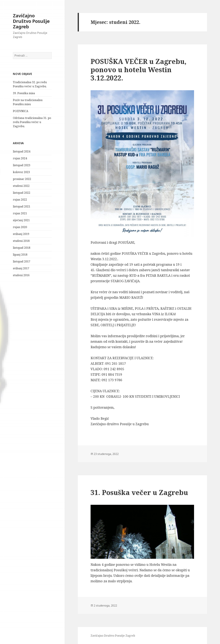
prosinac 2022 (22, 179)
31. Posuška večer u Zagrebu (139, 492)
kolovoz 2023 (21, 172)
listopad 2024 (22, 151)
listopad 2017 (22, 261)
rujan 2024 (20, 158)
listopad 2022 (22, 193)
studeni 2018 (21, 241)
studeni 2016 (21, 275)
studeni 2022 (21, 186)
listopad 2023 (22, 165)
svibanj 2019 (21, 234)
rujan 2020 (20, 227)
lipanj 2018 (20, 255)
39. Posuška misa (24, 93)
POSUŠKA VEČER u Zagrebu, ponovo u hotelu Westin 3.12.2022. (139, 70)
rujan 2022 (20, 200)
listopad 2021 (22, 206)
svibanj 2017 (21, 268)
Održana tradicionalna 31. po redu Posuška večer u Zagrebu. (32, 122)
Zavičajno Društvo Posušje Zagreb (31, 21)
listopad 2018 (22, 248)
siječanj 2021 (21, 220)
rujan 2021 (20, 213)
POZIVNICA (21, 111)
